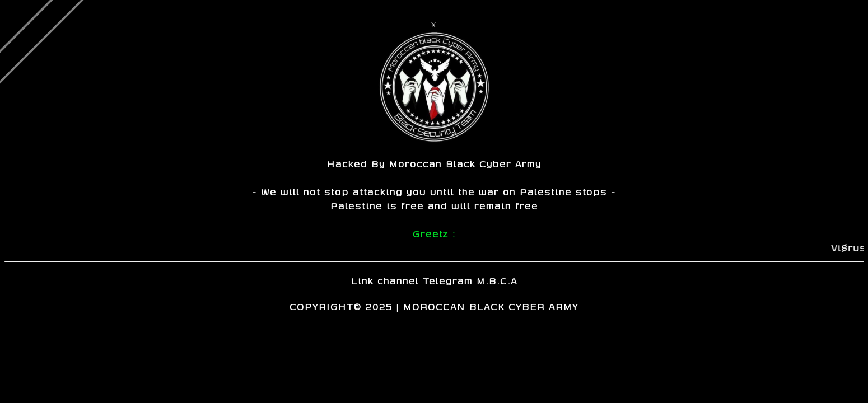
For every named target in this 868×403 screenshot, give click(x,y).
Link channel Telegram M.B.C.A (434, 281)
